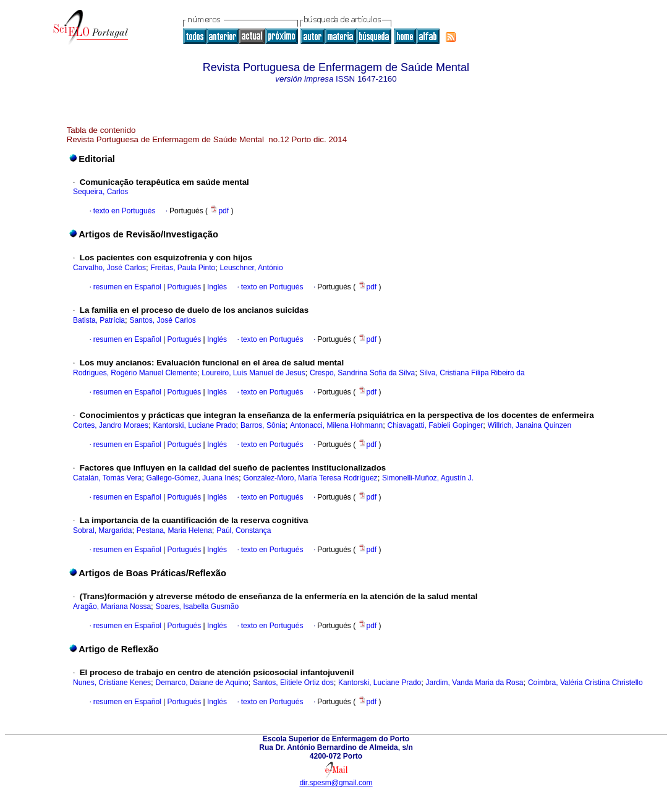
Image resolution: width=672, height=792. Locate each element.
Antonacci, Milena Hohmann (336, 425)
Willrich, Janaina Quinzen (530, 425)
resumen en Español (127, 287)
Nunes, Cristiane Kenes (112, 683)
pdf (220, 211)
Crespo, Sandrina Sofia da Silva (362, 373)
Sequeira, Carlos (100, 192)
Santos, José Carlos (162, 320)
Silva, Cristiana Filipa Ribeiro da (472, 373)
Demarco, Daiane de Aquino (202, 683)
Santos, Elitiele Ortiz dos (293, 683)
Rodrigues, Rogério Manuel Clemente (135, 373)
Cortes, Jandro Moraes (111, 425)
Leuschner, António (252, 268)
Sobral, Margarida (102, 530)
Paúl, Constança (244, 530)
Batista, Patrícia (99, 320)
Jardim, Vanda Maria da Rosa (475, 683)
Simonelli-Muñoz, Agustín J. (428, 478)
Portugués (183, 287)
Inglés (216, 287)
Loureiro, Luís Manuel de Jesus (253, 373)
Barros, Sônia (263, 425)
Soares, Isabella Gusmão (197, 607)
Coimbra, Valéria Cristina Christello (585, 683)
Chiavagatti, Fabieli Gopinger (436, 425)
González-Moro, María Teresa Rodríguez (310, 478)
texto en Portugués (125, 211)
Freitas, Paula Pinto (183, 268)
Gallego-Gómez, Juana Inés (193, 478)
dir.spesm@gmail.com (336, 783)
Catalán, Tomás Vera (107, 478)
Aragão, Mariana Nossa (112, 607)
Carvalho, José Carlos (109, 268)
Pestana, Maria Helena (174, 530)
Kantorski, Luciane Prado (194, 425)
